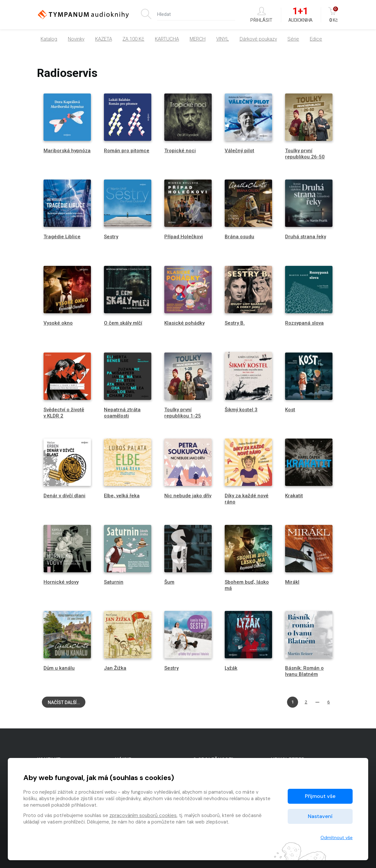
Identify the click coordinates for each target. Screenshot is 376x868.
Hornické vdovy (61, 582)
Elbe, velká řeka (122, 496)
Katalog (49, 40)
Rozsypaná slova (304, 323)
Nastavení (320, 816)
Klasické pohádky (184, 323)
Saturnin (114, 582)
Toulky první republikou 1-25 (183, 413)
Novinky (76, 40)
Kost (290, 410)
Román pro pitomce (127, 151)
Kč (334, 15)
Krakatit (294, 496)
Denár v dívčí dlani (64, 496)
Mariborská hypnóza (67, 151)
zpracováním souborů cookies (143, 815)
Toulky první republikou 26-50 (305, 154)
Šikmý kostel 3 (241, 410)
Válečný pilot (239, 151)
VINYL (223, 40)
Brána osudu (239, 237)
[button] (318, 40)
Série (293, 40)
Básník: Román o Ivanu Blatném (304, 671)
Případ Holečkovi (184, 237)
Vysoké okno (58, 323)
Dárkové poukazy (258, 40)
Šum (169, 582)
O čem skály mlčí (123, 323)
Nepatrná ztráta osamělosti (122, 413)
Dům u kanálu (59, 668)
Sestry (111, 237)
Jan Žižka (115, 668)
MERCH (198, 40)
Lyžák (231, 668)
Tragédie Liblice (62, 237)
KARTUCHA (167, 40)
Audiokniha (301, 15)
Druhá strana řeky (306, 237)
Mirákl (292, 582)
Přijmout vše (320, 796)
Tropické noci (180, 151)
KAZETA (104, 40)
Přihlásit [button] (261, 15)
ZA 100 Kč (133, 40)
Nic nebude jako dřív (188, 496)
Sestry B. (235, 323)
